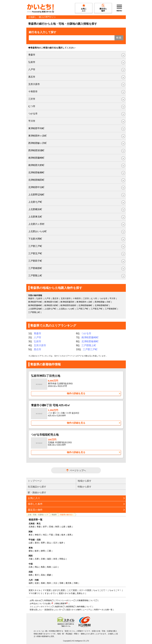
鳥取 (43, 567)
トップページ (35, 481)
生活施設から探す (37, 487)
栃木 (63, 535)
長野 (43, 543)
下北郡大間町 (35, 239)
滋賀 (49, 559)
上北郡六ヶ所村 (36, 224)
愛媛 (49, 575)
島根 (49, 567)
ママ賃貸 (47, 590)
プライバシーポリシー (64, 600)
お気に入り (34, 498)
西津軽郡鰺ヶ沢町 (38, 143)
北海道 (32, 527)
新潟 (37, 543)
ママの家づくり (36, 593)
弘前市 (32, 62)
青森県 (54, 515)
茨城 (57, 535)
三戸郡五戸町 (35, 253)
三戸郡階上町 (35, 275)
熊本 (49, 583)
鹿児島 (68, 583)
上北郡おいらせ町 (38, 231)
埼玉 (45, 535)
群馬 (69, 535)
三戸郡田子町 (35, 261)
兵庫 (37, 559)
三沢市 (32, 99)
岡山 (37, 567)
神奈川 (38, 535)
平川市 (32, 121)
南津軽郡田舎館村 (68, 305)
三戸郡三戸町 (35, 246)
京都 (43, 559)
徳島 (31, 575)
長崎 (43, 583)
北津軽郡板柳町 (36, 172)
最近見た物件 (35, 510)
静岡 (43, 551)
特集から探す (84, 487)
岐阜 (37, 551)
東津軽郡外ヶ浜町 (38, 136)
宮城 (51, 527)
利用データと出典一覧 (103, 610)
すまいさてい (51, 593)
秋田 (57, 527)
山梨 (31, 543)
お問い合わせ (35, 600)
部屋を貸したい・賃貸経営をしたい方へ (46, 610)
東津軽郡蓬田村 (67, 302)
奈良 (55, 559)
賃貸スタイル (35, 590)
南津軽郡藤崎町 (36, 158)
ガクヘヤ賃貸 (85, 590)
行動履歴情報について (86, 600)
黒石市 (32, 77)
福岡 (31, 583)
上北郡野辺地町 (36, 195)
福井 (61, 543)
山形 (63, 527)
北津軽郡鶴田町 (36, 180)
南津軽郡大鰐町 (36, 165)
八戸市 (32, 69)
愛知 (31, 551)
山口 (55, 567)
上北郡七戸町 (35, 202)
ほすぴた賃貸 (59, 590)
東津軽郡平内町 (36, 128)
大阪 (31, 559)
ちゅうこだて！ (100, 590)
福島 (69, 527)
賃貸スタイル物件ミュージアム (79, 610)
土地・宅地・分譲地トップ (38, 515)
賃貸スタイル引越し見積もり (72, 593)
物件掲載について (84, 607)
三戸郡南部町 (35, 268)
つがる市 (33, 114)
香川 (37, 575)
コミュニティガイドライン (41, 607)
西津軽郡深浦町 (36, 150)
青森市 (32, 55)
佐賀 (37, 583)
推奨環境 (70, 607)
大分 (55, 583)
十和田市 (33, 91)
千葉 (51, 535)
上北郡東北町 (35, 217)
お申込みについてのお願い (41, 604)
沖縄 (76, 583)
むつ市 (32, 106)
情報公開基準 (61, 604)
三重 (49, 551)
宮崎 (61, 583)
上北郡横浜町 (35, 209)
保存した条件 (35, 504)
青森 (39, 527)
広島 (31, 567)
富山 (49, 543)
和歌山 (62, 559)
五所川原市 (34, 84)
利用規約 (48, 600)
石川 (55, 543)
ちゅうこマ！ (115, 590)
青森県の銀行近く (67, 515)
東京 (31, 535)
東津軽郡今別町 (51, 302)
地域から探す (84, 481)
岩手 (45, 527)
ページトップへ (78, 470)
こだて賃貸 (72, 590)
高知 (43, 575)
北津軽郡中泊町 (36, 187)
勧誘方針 (59, 607)
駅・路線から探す (37, 492)
